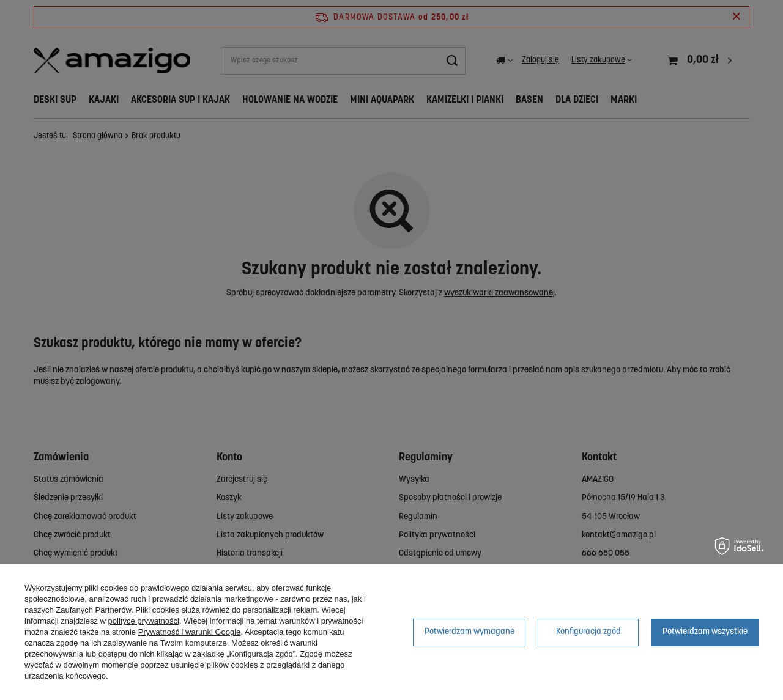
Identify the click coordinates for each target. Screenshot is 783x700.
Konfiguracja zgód (588, 632)
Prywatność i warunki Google (190, 632)
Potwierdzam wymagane (469, 632)
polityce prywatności (144, 621)
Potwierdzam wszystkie (705, 632)
